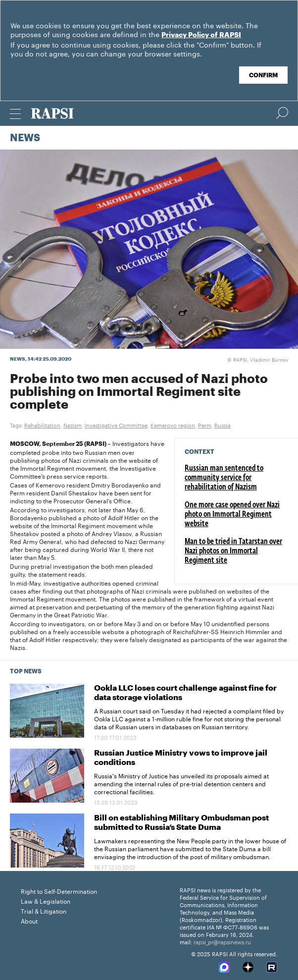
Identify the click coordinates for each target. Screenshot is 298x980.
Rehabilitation (42, 425)
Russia (223, 425)
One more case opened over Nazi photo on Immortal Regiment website (232, 515)
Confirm (263, 75)
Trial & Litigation (44, 910)
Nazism (73, 425)
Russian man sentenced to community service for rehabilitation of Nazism (224, 478)
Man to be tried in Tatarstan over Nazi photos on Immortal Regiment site (233, 551)
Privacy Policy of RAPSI (201, 35)
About (29, 920)
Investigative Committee (116, 425)
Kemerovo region (173, 425)
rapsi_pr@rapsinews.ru (222, 941)
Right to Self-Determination (59, 891)
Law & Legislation (46, 900)
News (25, 138)
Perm (205, 425)
